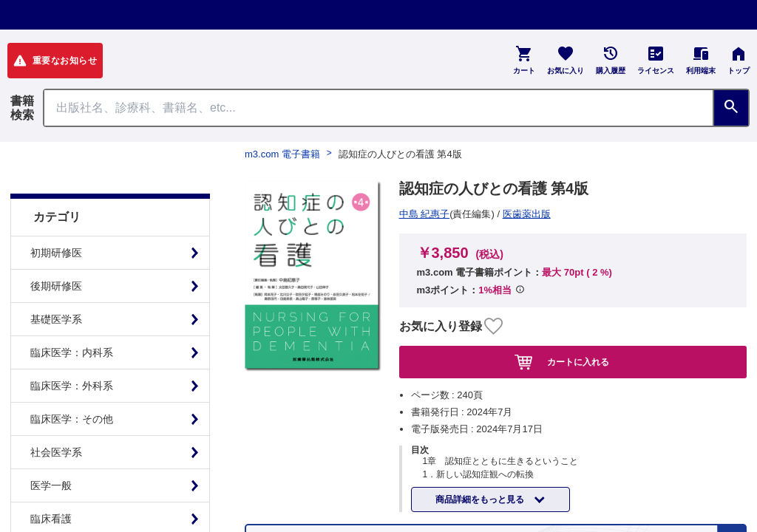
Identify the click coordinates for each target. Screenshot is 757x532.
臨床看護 (51, 482)
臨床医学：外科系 (72, 349)
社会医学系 (56, 415)
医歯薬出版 (428, 214)
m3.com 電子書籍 (282, 154)
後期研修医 (56, 249)
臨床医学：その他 (72, 382)
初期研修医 (56, 216)
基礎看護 (51, 515)
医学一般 (51, 449)
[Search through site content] (378, 108)
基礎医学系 (56, 282)
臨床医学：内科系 (72, 316)
